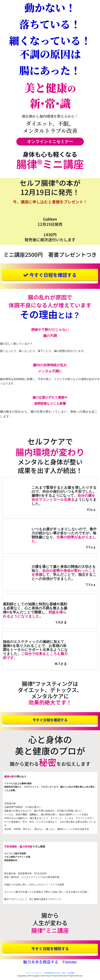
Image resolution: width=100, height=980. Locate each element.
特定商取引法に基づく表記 (55, 973)
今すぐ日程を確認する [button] (50, 275)
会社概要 (71, 973)
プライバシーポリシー (34, 973)
